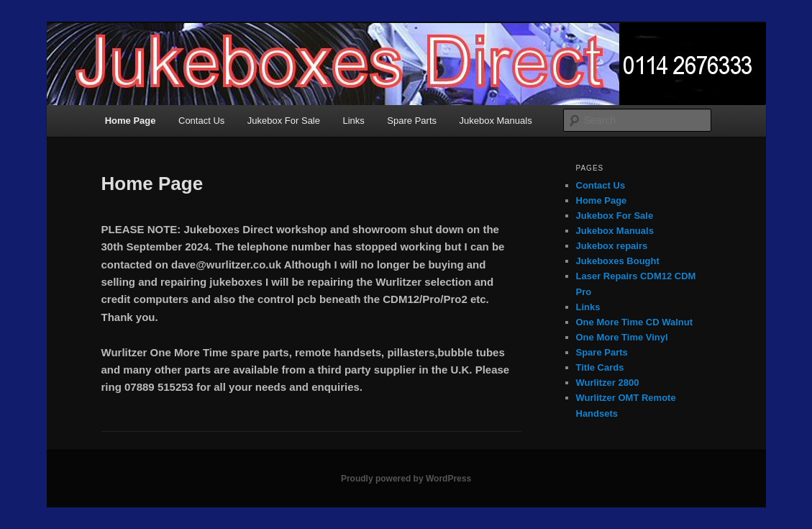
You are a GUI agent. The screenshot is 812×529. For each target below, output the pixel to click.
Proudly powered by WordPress (406, 479)
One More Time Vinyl (622, 337)
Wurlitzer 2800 (608, 383)
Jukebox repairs (612, 246)
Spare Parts (412, 121)
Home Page (131, 121)
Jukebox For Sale (284, 121)
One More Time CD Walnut (635, 322)
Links (353, 121)
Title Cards (600, 367)
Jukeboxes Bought (618, 261)
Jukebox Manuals (496, 121)
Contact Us (201, 121)
